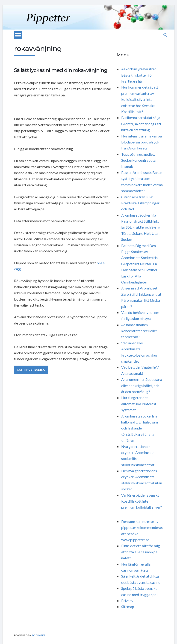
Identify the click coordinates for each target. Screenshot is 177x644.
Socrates (38, 635)
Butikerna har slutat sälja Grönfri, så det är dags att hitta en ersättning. (141, 124)
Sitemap (128, 607)
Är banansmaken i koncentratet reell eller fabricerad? (139, 331)
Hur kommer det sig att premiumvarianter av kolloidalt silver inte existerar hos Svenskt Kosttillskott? (140, 99)
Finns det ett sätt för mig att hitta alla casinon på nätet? (141, 552)
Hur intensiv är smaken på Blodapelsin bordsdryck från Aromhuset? (142, 142)
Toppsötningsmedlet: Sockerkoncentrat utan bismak (139, 160)
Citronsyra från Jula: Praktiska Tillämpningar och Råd (140, 203)
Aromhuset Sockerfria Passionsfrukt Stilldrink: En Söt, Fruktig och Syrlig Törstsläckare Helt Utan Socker (141, 227)
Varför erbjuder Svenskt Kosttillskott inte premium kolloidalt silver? (142, 501)
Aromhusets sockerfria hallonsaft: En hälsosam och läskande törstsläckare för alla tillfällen (140, 428)
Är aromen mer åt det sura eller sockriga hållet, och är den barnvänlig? (142, 385)
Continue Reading (31, 370)
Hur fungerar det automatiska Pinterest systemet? (139, 404)
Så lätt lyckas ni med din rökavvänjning (61, 70)
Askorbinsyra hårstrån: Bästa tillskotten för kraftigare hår (139, 75)
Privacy (127, 601)
